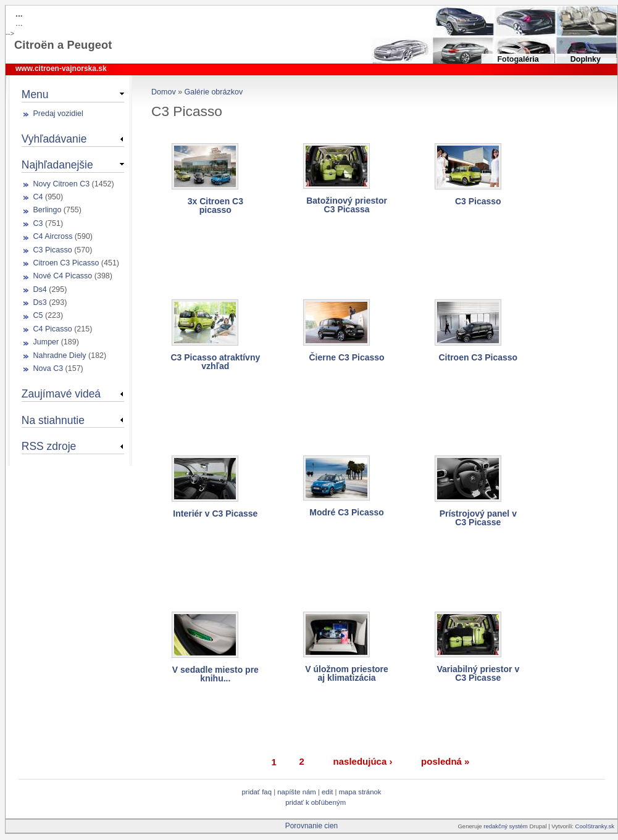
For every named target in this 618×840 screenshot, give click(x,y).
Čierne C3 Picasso (346, 357)
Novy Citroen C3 (62, 184)
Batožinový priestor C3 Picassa (347, 205)
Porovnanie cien (311, 826)
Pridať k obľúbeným (315, 802)
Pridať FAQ (257, 792)
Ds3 (40, 302)
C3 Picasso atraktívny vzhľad (215, 362)
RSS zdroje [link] (49, 446)
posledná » (445, 761)
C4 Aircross (53, 236)
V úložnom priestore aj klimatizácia (347, 673)
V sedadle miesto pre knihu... (215, 674)
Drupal (538, 826)
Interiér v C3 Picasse (215, 514)
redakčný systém (506, 826)
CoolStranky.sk (595, 826)
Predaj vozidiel (58, 114)
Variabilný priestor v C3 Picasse (478, 673)
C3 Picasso (478, 201)
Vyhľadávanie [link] (54, 139)
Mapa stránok (360, 792)
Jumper (46, 342)
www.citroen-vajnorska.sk (61, 69)
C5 (38, 315)
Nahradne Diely (60, 356)
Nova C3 (48, 368)
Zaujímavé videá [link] (61, 394)
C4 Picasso (53, 329)
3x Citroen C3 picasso (215, 206)
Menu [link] (35, 94)
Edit (328, 792)
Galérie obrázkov (214, 92)
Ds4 (40, 289)
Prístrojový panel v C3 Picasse (478, 518)
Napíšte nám (297, 792)
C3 (38, 223)
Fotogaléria (518, 59)
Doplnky (586, 59)
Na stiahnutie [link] (53, 420)
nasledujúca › (363, 761)
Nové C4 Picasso (63, 276)
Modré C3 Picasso (347, 512)
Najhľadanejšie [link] (57, 165)
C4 (38, 197)
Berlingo (48, 210)
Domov (164, 92)
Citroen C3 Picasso (478, 357)
